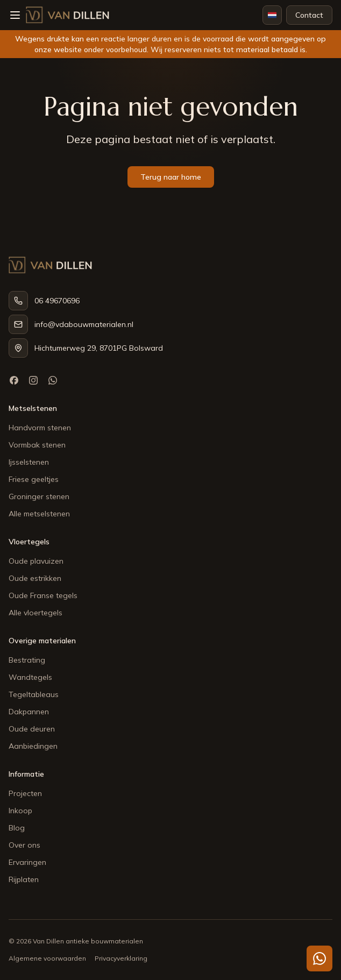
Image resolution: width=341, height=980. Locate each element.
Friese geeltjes (34, 479)
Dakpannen (29, 712)
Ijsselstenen (29, 462)
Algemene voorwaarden (47, 958)
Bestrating (27, 660)
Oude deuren (32, 729)
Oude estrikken (35, 578)
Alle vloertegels (35, 613)
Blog (17, 828)
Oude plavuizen (36, 561)
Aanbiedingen (33, 746)
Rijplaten (24, 879)
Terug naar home (171, 177)
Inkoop (20, 811)
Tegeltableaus (34, 694)
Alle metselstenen (39, 514)
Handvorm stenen (40, 428)
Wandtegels (30, 677)
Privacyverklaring (121, 958)
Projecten (25, 793)
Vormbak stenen (37, 445)
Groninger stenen (39, 496)
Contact (309, 15)
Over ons (24, 845)
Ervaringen (27, 862)
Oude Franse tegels (43, 595)
